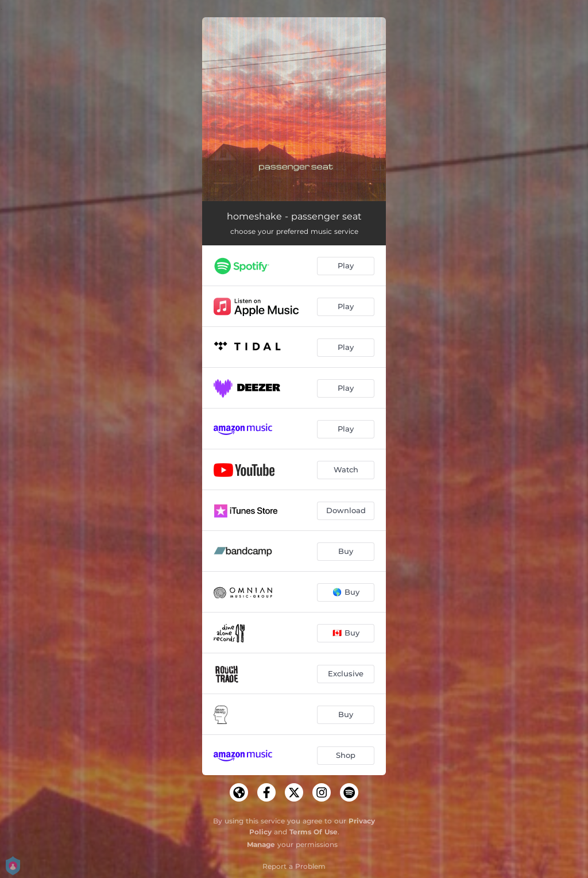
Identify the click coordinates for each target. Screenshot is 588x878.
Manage (261, 844)
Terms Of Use (314, 832)
